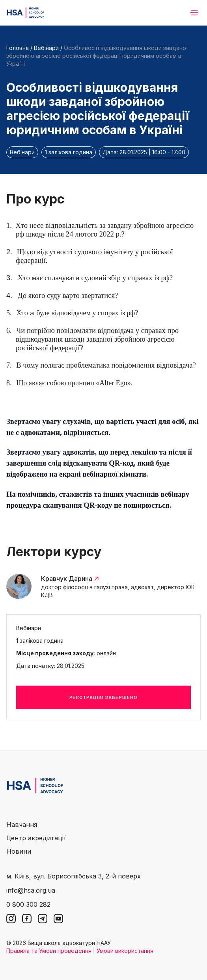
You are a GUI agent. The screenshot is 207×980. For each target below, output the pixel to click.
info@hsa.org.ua (31, 890)
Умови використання (125, 951)
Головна (18, 48)
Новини (19, 851)
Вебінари (46, 48)
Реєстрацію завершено (103, 697)
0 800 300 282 (28, 904)
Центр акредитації (36, 838)
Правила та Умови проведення (49, 951)
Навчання (22, 825)
